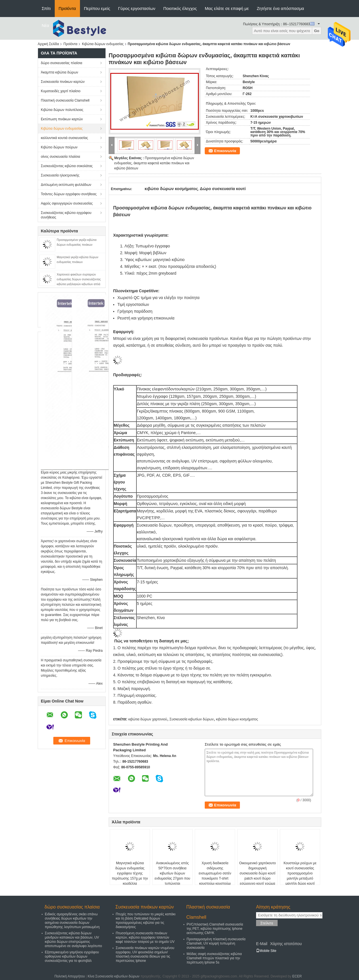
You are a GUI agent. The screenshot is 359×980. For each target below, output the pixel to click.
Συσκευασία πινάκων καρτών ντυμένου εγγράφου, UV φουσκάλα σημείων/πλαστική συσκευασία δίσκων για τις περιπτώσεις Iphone (145, 954)
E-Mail (262, 944)
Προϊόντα (67, 8)
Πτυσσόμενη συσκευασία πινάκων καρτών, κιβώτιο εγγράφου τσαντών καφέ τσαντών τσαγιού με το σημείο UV (145, 937)
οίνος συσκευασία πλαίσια (60, 157)
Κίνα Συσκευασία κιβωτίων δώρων (114, 976)
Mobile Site (266, 951)
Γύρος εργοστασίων (137, 8)
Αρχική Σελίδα (48, 44)
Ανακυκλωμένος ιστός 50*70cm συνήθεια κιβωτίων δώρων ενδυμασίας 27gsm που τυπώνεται (172, 873)
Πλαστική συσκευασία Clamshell (65, 100)
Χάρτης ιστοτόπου (286, 944)
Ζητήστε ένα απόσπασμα (280, 8)
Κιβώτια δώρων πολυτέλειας (62, 110)
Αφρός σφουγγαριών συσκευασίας (67, 203)
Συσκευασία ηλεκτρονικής (60, 175)
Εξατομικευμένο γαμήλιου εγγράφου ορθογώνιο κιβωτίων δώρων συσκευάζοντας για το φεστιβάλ (72, 956)
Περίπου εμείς (97, 8)
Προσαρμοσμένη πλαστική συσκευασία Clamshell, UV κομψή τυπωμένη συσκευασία (216, 943)
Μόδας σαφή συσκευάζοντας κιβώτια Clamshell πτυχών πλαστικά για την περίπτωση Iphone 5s (214, 958)
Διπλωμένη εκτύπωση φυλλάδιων (66, 185)
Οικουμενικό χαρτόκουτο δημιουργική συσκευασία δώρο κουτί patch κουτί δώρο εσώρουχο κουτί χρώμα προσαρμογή (257, 876)
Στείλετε (267, 923)
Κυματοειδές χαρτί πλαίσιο (61, 91)
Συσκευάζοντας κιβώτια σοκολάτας (67, 166)
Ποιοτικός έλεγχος (180, 8)
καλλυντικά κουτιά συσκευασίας (64, 138)
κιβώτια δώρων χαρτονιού (148, 719)
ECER (297, 976)
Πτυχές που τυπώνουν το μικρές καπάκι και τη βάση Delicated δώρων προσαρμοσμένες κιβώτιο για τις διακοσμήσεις (146, 921)
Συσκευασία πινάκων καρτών (63, 82)
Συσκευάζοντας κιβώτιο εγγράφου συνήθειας (66, 215)
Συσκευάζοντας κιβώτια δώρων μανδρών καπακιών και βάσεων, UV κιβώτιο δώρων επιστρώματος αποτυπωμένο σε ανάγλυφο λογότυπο (73, 940)
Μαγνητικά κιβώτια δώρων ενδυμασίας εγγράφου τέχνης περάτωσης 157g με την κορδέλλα (130, 873)
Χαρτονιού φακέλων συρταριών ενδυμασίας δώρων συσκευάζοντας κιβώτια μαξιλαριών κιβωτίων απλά (79, 279)
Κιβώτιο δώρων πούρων (59, 147)
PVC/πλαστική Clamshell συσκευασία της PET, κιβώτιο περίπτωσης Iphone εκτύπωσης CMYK (215, 929)
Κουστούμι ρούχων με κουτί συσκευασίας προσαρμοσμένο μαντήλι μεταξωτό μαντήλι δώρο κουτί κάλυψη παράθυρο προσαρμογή (300, 878)
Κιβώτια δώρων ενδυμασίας (103, 44)
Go (317, 31)
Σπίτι (46, 8)
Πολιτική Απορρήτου (70, 976)
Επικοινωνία (225, 151)
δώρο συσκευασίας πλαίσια (62, 63)
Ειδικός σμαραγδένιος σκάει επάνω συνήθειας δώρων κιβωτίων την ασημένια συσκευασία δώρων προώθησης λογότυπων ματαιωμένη (72, 921)
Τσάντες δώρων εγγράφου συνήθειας (69, 194)
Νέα (45, 25)
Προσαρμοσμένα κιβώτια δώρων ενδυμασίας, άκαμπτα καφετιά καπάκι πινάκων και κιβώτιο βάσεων (154, 163)
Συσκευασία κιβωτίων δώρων (192, 719)
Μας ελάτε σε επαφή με (227, 8)
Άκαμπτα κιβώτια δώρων (60, 72)
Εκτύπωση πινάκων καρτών (62, 119)
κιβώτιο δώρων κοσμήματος (237, 719)
